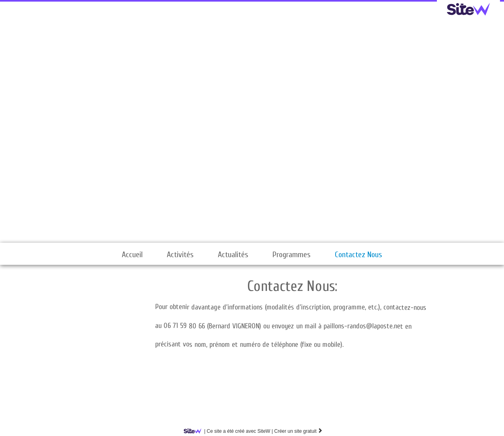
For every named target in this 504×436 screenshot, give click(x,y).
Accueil (132, 255)
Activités (180, 255)
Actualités (233, 255)
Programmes (292, 255)
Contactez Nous (359, 255)
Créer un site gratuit (298, 431)
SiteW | (230, 431)
